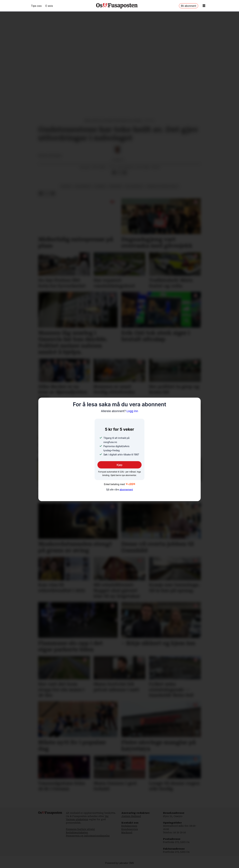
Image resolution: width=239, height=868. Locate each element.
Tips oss (36, 6)
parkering (116, 186)
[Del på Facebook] (114, 173)
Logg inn (119, 411)
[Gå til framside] (117, 6)
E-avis (49, 6)
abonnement (126, 490)
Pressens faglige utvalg (80, 829)
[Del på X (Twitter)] (119, 173)
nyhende (100, 186)
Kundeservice (130, 829)
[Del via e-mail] (125, 173)
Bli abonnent (189, 6)
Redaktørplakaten (77, 832)
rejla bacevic (134, 186)
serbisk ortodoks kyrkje (162, 186)
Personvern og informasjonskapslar (88, 836)
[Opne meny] (204, 6)
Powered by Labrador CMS (120, 863)
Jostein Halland (131, 816)
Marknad (127, 832)
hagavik (66, 186)
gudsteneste (83, 186)
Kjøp (120, 465)
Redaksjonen (129, 826)
